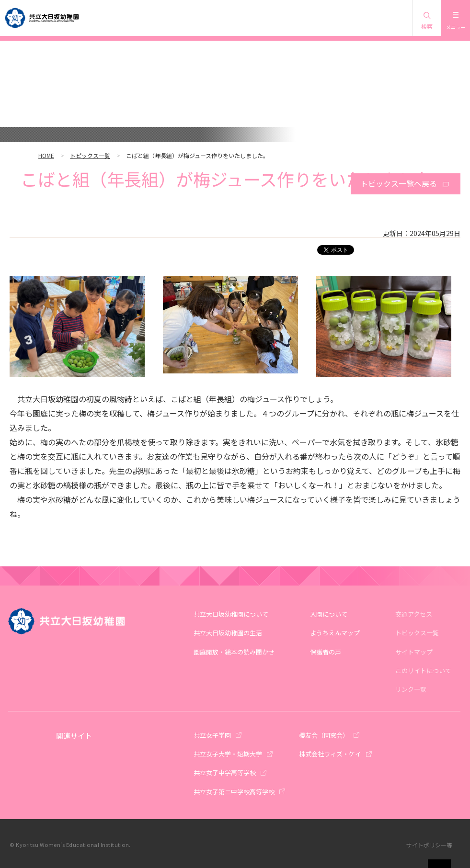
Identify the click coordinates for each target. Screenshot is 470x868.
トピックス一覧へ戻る (399, 183)
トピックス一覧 (90, 155)
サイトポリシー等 (429, 845)
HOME (46, 155)
